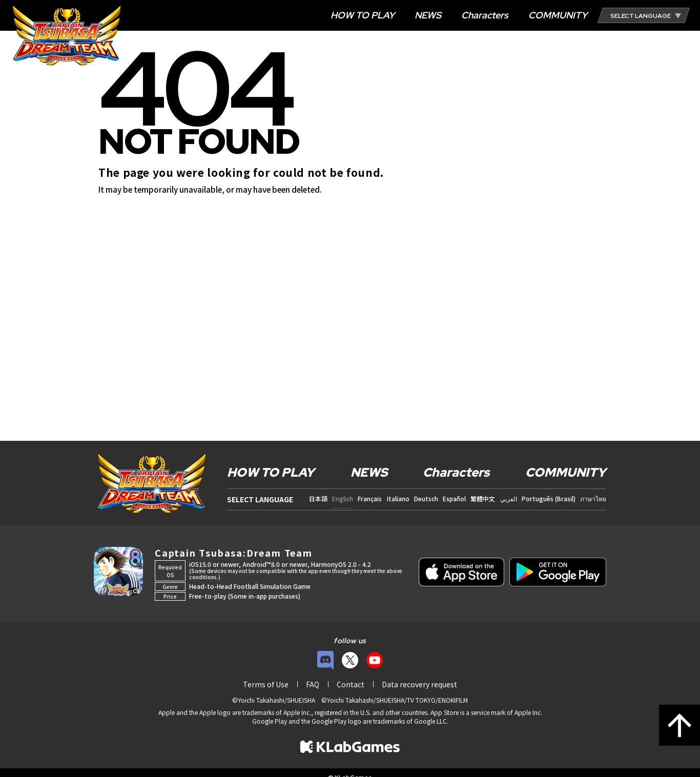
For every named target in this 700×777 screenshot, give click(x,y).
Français (370, 498)
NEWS (428, 15)
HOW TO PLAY (363, 15)
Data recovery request (419, 684)
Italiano (398, 498)
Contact (351, 684)
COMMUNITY (558, 15)
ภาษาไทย (593, 498)
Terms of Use (266, 684)
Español (454, 498)
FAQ (313, 684)
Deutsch (426, 498)
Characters (485, 15)
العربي (509, 498)
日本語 (318, 498)
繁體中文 (483, 498)
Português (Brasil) (549, 498)
